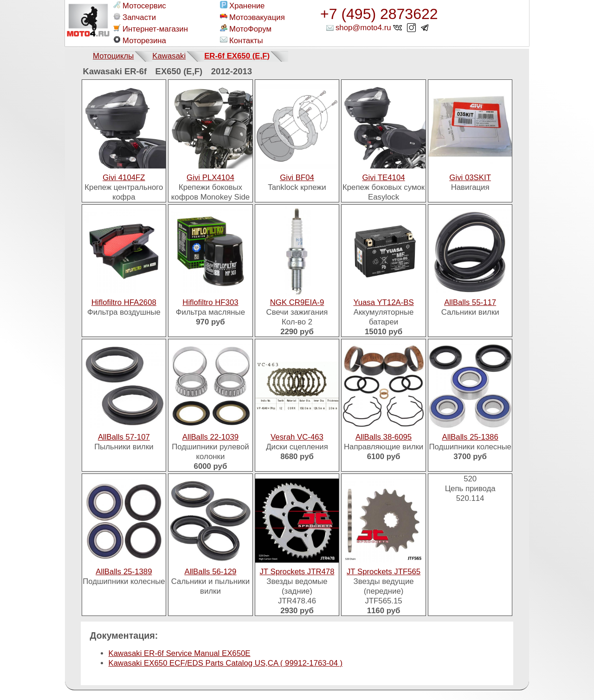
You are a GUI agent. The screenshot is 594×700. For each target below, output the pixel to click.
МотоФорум (246, 29)
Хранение (242, 6)
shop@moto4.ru (363, 28)
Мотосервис (140, 6)
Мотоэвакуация (252, 17)
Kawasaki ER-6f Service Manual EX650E (180, 653)
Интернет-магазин (151, 29)
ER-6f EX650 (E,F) (237, 56)
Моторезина (140, 40)
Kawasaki (169, 56)
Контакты (241, 40)
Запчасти (135, 17)
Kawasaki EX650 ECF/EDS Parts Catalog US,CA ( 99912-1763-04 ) (226, 663)
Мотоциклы (113, 56)
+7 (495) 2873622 (379, 14)
